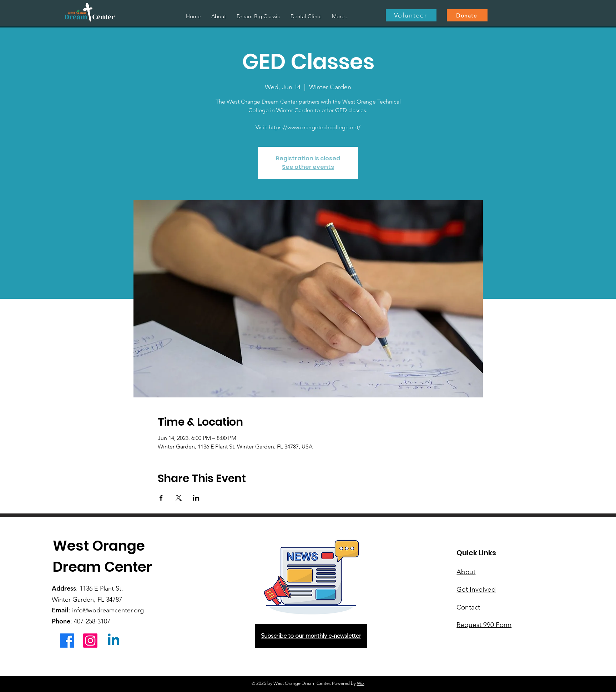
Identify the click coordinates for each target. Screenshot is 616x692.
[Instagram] (90, 641)
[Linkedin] (113, 641)
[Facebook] (67, 641)
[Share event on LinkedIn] (196, 498)
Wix (361, 683)
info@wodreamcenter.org (108, 610)
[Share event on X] (179, 498)
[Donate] (467, 15)
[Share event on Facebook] (161, 498)
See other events (308, 167)
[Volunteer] (411, 15)
